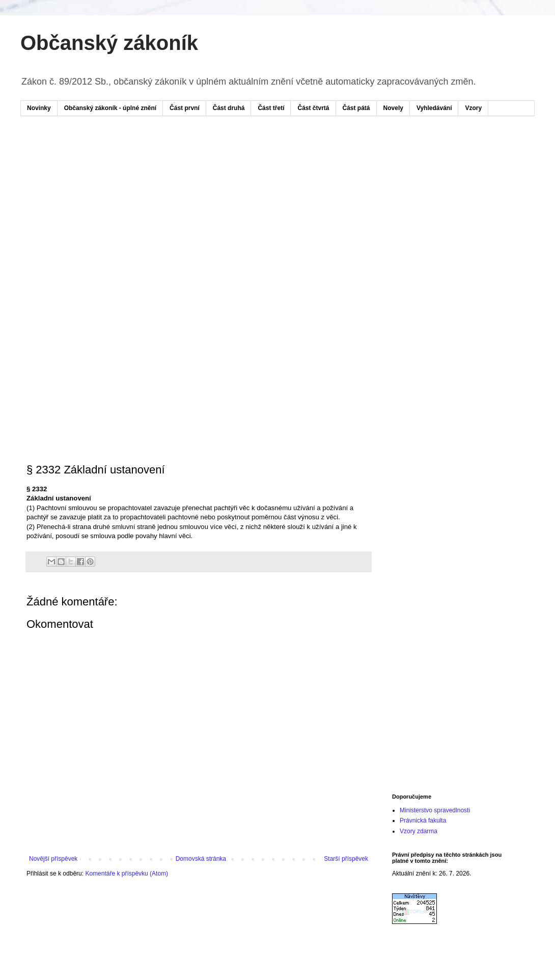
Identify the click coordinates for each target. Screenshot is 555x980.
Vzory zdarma (419, 831)
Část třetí (271, 108)
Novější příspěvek (53, 859)
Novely (393, 108)
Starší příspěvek (346, 859)
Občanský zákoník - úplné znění (110, 108)
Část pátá (356, 108)
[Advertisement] (185, 203)
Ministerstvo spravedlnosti (435, 810)
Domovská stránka (201, 859)
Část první (185, 108)
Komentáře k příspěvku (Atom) (127, 873)
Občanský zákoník (109, 43)
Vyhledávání (434, 108)
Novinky (39, 108)
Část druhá (229, 108)
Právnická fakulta (423, 820)
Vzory (473, 108)
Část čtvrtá (313, 108)
